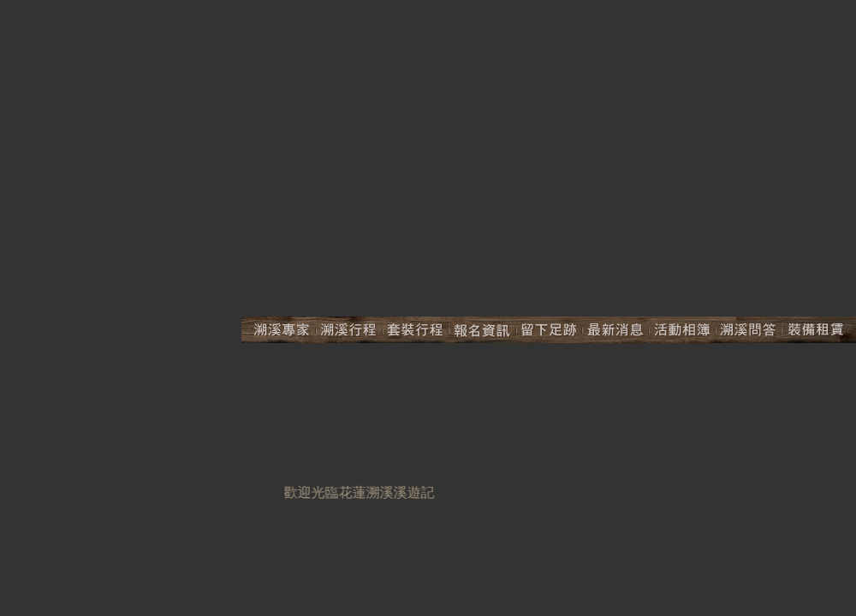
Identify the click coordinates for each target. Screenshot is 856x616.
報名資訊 (482, 330)
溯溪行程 (349, 330)
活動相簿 (682, 330)
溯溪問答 (749, 330)
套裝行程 (416, 330)
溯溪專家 (279, 330)
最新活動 (615, 330)
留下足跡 (549, 330)
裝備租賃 (819, 330)
